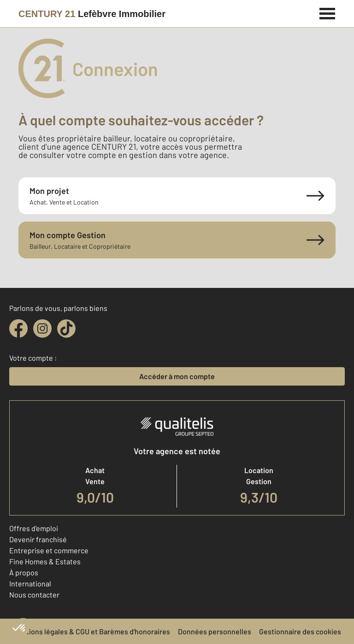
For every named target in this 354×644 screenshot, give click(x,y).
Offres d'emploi (34, 528)
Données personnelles (215, 631)
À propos (24, 572)
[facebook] (18, 328)
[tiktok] (66, 328)
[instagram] (42, 328)
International (30, 583)
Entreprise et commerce (49, 550)
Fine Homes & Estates (45, 561)
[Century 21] (92, 14)
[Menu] (327, 12)
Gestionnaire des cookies (300, 631)
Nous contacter (34, 594)
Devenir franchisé (38, 539)
